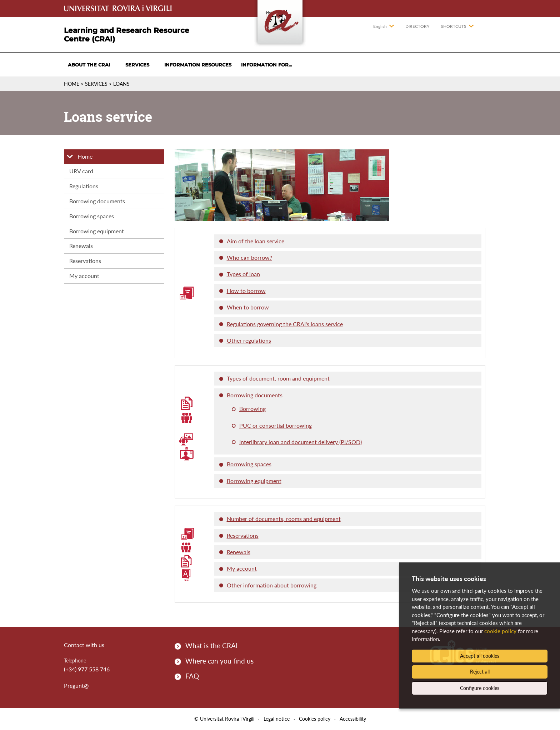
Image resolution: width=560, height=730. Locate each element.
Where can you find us (219, 661)
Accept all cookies (480, 656)
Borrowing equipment (97, 231)
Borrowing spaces (92, 216)
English (380, 26)
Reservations (85, 261)
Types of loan (243, 274)
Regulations (84, 186)
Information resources (198, 65)
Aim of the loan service (256, 241)
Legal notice (277, 719)
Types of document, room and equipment (278, 378)
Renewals (81, 246)
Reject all (480, 672)
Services (137, 65)
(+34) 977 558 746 (87, 669)
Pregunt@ (76, 686)
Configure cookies (480, 688)
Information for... (266, 65)
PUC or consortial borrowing (276, 425)
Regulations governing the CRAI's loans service (285, 324)
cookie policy (500, 631)
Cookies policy (315, 719)
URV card (81, 171)
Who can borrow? (249, 257)
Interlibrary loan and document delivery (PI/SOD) (301, 442)
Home (72, 84)
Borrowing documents (97, 201)
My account (84, 276)
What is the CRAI (211, 645)
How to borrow (246, 291)
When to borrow (248, 307)
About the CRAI (89, 65)
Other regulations (249, 340)
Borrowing (252, 409)
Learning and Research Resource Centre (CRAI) (127, 35)
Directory (417, 26)
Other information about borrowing (272, 585)
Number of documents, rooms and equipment (284, 519)
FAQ (192, 676)
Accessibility (353, 719)
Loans (121, 84)
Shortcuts (454, 26)
